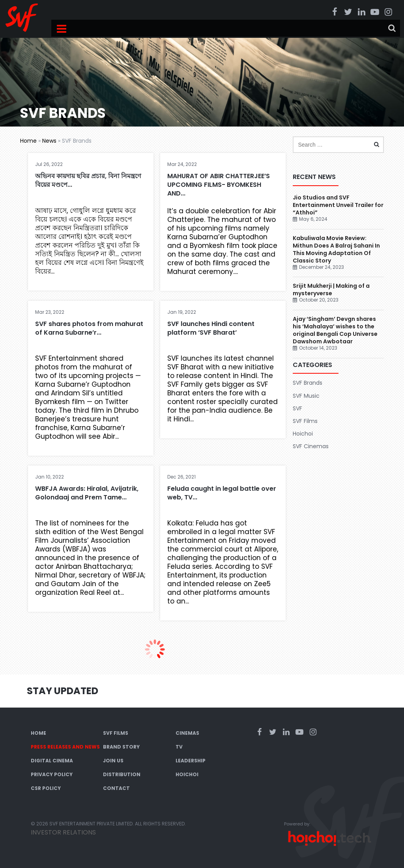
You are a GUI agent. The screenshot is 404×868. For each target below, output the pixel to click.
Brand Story (121, 747)
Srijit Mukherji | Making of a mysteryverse (331, 290)
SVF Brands (308, 383)
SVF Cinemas (311, 446)
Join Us (113, 761)
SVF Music (306, 396)
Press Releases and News (65, 747)
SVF (297, 408)
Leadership (191, 761)
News (49, 141)
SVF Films (305, 421)
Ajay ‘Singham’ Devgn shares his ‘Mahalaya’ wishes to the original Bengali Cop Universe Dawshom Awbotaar (335, 330)
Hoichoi (303, 434)
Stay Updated (63, 691)
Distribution (122, 774)
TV (179, 747)
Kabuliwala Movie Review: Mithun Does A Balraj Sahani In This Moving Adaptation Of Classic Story (336, 249)
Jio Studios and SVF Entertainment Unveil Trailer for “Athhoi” (338, 205)
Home (28, 141)
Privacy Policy (52, 774)
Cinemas (187, 733)
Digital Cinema (52, 761)
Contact (116, 788)
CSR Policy (46, 788)
